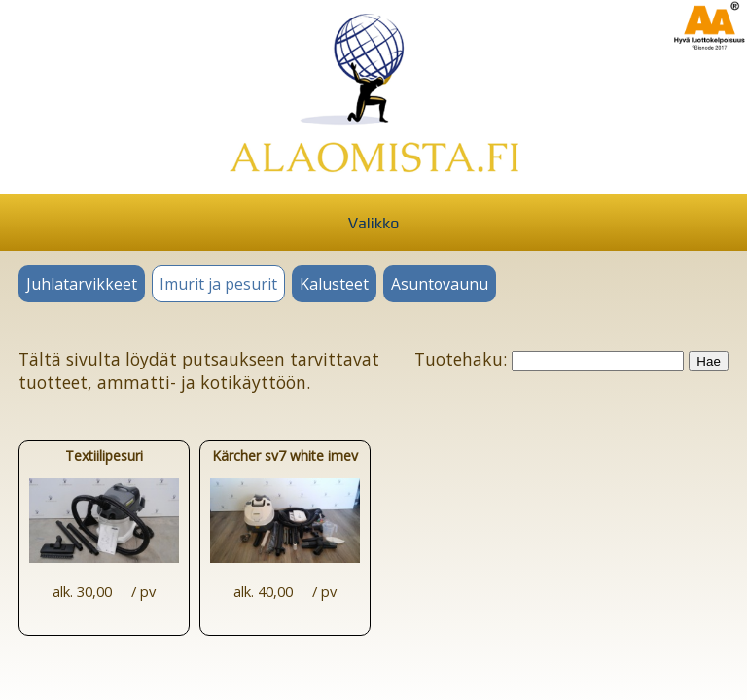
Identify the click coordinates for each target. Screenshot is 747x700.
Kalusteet (334, 284)
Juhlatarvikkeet (82, 284)
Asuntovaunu (440, 284)
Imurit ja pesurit (218, 284)
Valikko (373, 223)
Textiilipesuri (104, 521)
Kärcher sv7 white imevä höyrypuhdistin (285, 521)
